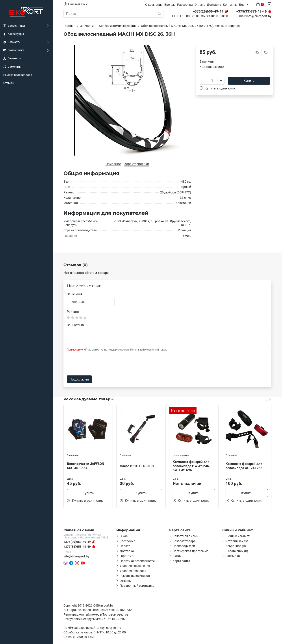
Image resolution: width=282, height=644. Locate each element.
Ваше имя (74, 294)
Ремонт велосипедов (18, 75)
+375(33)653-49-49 (77, 547)
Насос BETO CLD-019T (137, 466)
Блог (242, 5)
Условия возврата (133, 571)
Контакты (230, 5)
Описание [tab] (113, 164)
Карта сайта (181, 561)
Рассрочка (185, 5)
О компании (154, 5)
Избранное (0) (236, 546)
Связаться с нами (185, 536)
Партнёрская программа (190, 551)
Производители (184, 546)
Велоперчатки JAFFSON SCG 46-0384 (86, 466)
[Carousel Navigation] (268, 400)
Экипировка (14, 50)
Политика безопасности (137, 561)
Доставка (214, 5)
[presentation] (100, 364)
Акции (177, 556)
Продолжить (79, 379)
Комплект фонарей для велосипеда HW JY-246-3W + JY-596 (192, 466)
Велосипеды (14, 26)
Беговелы (12, 58)
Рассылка (233, 556)
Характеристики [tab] (137, 164)
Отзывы (9, 83)
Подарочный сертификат (138, 586)
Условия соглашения (135, 566)
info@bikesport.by (259, 16)
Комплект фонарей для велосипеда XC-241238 (244, 466)
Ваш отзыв (75, 325)
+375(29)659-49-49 (77, 542)
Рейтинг (73, 312)
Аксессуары (14, 34)
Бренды (170, 5)
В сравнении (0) (237, 551)
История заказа (237, 541)
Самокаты (12, 67)
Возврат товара (184, 541)
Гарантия (126, 556)
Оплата (200, 5)
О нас (124, 536)
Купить (249, 81)
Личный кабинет (237, 536)
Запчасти (12, 42)
